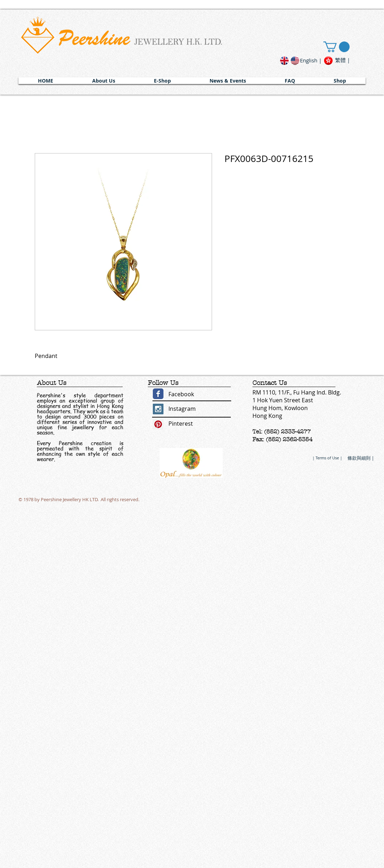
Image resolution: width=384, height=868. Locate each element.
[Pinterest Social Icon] (158, 424)
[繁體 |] (343, 60)
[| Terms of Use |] (327, 458)
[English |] (311, 60)
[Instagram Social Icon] (158, 409)
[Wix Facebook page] (158, 394)
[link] (336, 47)
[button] (104, 81)
